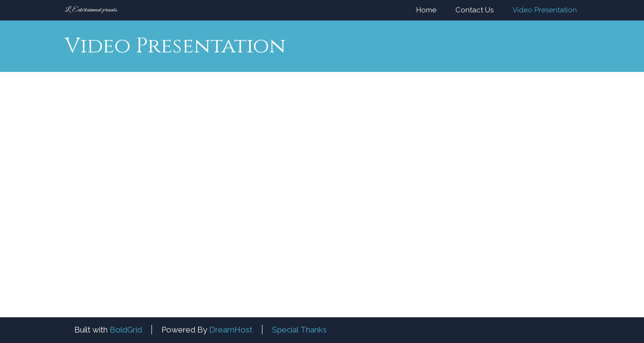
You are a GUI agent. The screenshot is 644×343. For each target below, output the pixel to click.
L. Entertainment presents (91, 10)
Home (426, 10)
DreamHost (231, 330)
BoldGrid (126, 330)
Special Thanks (299, 330)
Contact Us (474, 10)
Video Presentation (545, 10)
